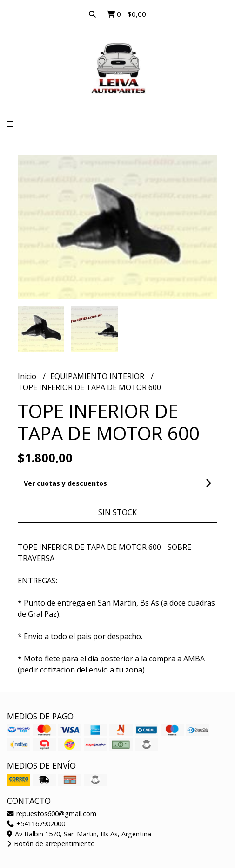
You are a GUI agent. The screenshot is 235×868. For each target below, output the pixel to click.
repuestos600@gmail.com (52, 813)
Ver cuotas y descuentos (65, 483)
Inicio (28, 376)
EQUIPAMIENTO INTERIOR (98, 376)
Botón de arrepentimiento (51, 844)
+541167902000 (36, 824)
